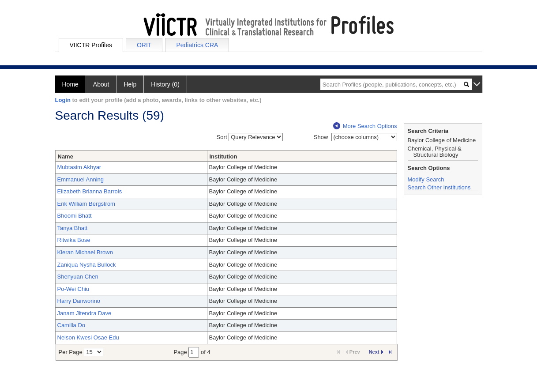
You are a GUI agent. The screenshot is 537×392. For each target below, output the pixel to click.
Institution (223, 156)
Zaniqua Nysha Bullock (87, 265)
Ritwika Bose (74, 240)
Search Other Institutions (439, 187)
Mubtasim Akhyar (79, 167)
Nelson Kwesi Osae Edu (88, 337)
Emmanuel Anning (81, 179)
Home (70, 84)
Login (63, 100)
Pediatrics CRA (197, 45)
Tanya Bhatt (73, 228)
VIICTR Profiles (91, 45)
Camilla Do (71, 325)
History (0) (165, 84)
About (101, 84)
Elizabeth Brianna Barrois (90, 191)
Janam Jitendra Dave (84, 313)
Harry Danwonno (79, 301)
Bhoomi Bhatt (75, 216)
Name (66, 156)
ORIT (144, 45)
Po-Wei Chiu (73, 289)
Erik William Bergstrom (86, 204)
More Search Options (365, 126)
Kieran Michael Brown (85, 252)
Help (130, 84)
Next (376, 352)
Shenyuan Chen (78, 277)
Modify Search (426, 179)
